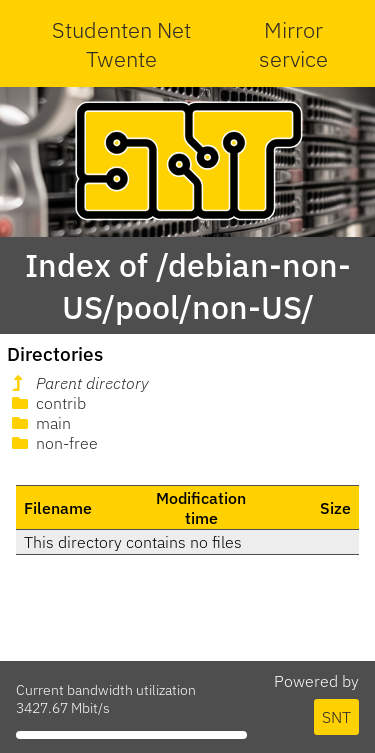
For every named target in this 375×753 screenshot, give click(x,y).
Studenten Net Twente (121, 44)
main (39, 423)
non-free (53, 443)
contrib (47, 403)
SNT (336, 717)
